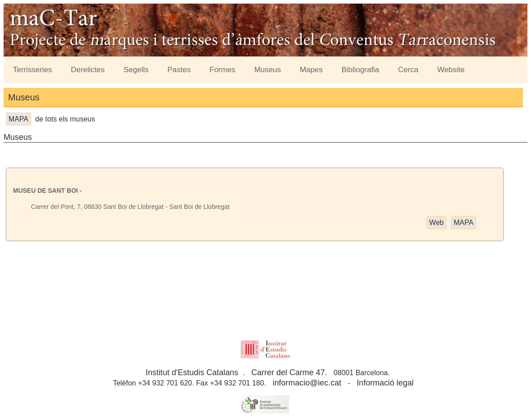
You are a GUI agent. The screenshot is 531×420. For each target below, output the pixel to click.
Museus (268, 70)
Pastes (179, 70)
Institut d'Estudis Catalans (192, 372)
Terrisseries (33, 70)
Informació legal (385, 383)
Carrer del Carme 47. (289, 372)
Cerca (408, 70)
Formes (222, 70)
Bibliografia (360, 70)
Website (451, 70)
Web (437, 223)
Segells (136, 70)
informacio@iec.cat (307, 383)
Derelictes (88, 70)
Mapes (311, 70)
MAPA (18, 119)
